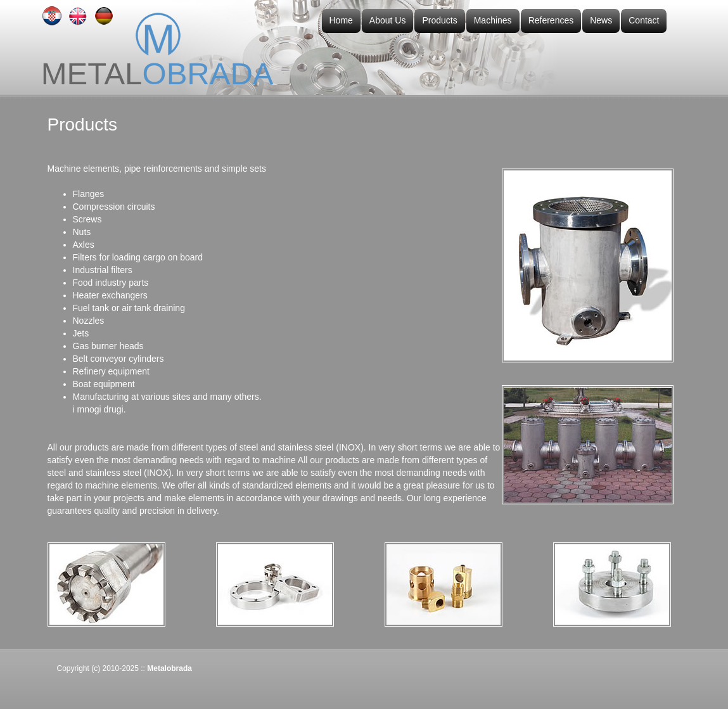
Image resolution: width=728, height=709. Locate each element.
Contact (644, 20)
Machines (493, 20)
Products (439, 20)
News (601, 20)
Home (341, 20)
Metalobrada (169, 668)
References (551, 20)
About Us (388, 20)
